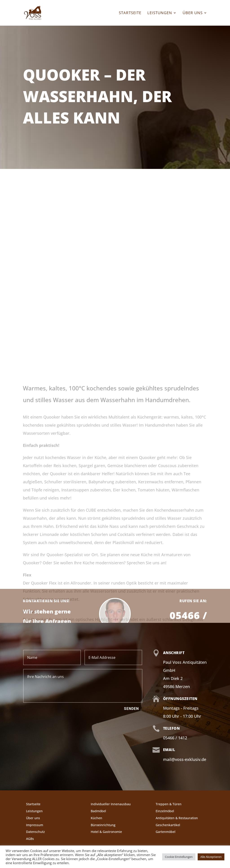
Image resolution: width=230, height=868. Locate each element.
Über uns (193, 13)
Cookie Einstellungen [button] (179, 857)
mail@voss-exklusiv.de (185, 759)
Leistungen (160, 13)
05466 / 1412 (175, 738)
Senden (131, 709)
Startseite (130, 13)
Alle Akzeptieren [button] (211, 857)
